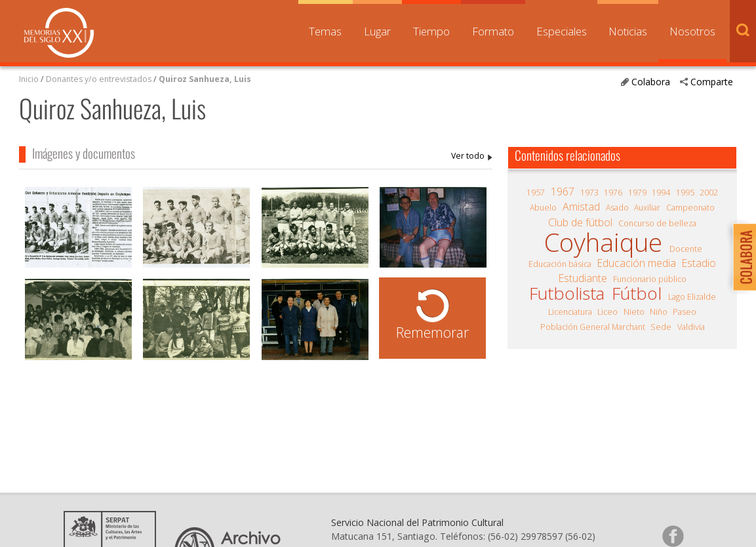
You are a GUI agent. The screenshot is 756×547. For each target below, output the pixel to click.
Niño (659, 312)
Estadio (699, 263)
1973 (589, 192)
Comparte (712, 82)
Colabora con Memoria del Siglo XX (741, 257)
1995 (685, 192)
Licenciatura (570, 312)
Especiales (562, 31)
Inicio (29, 79)
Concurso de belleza (657, 223)
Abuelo (543, 208)
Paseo (685, 312)
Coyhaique (603, 242)
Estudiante (583, 278)
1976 (613, 192)
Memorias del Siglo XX (59, 33)
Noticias (628, 31)
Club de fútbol (580, 222)
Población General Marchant (593, 327)
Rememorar (432, 332)
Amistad (581, 207)
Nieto (634, 312)
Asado (617, 208)
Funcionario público (650, 279)
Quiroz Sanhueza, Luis (205, 79)
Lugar (377, 31)
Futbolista (567, 293)
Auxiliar (647, 208)
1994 (661, 192)
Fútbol (637, 293)
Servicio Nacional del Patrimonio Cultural (417, 522)
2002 (709, 192)
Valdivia (691, 327)
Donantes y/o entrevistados (99, 79)
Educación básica (560, 264)
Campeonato (690, 208)
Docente (686, 249)
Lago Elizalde (692, 297)
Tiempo (431, 31)
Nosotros (692, 31)
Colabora (651, 82)
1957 (536, 192)
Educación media (637, 263)
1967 (563, 192)
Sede (661, 327)
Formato (493, 31)
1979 (637, 192)
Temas (325, 31)
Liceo (607, 312)
